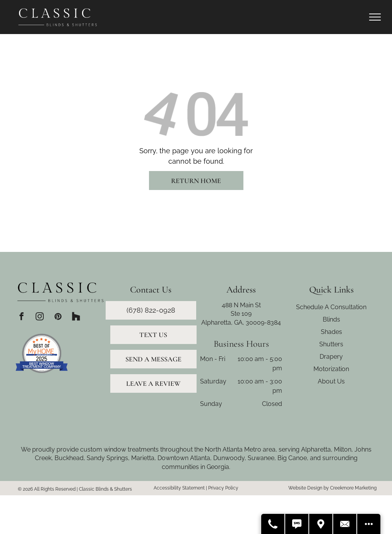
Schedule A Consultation (331, 307)
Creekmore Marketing (353, 488)
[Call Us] (273, 524)
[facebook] (21, 317)
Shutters (331, 344)
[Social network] (76, 317)
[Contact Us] (345, 524)
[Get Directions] (321, 524)
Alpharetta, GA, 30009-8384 (241, 323)
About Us (331, 381)
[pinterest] (58, 317)
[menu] (375, 17)
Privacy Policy (223, 488)
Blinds (331, 319)
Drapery (331, 357)
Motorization (331, 369)
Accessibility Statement (179, 488)
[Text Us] (297, 524)
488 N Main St (241, 305)
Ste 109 (241, 314)
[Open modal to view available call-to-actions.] (369, 524)
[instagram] (40, 317)
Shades (331, 332)
